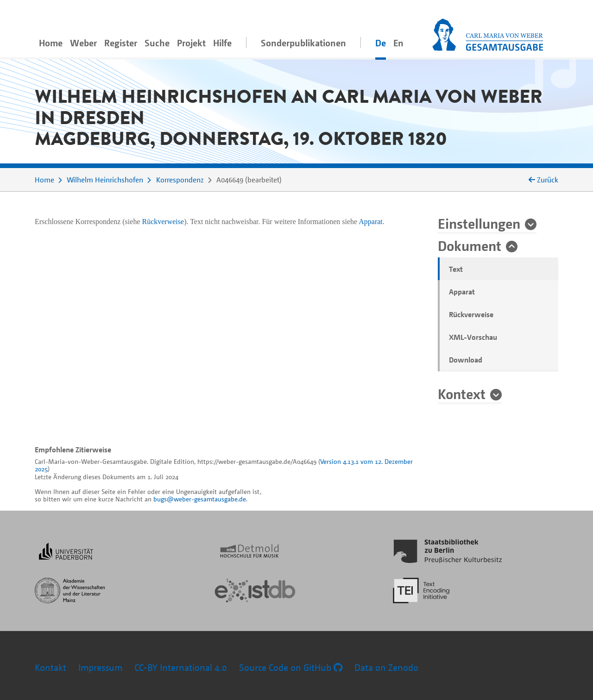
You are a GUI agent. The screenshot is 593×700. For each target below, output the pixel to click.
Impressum (100, 667)
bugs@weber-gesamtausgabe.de (200, 499)
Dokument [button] (470, 245)
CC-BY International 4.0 (181, 667)
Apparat (462, 292)
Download (466, 360)
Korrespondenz (180, 180)
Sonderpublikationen (303, 43)
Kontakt (50, 667)
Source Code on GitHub (291, 667)
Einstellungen (479, 223)
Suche (157, 43)
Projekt (191, 43)
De (381, 43)
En (398, 43)
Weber (83, 43)
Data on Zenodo (386, 667)
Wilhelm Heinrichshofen (105, 180)
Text (456, 269)
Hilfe (222, 43)
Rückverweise (471, 314)
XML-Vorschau (473, 337)
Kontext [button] (462, 394)
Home (51, 43)
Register (121, 43)
